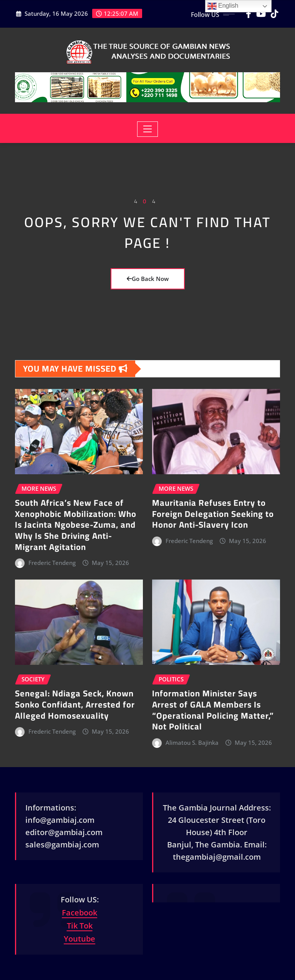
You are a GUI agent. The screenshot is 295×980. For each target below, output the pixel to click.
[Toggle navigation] (148, 129)
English (223, 6)
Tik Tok (80, 926)
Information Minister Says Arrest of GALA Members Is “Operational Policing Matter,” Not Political (213, 710)
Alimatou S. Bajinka (192, 742)
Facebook (80, 913)
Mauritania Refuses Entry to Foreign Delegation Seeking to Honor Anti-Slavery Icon (213, 514)
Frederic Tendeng (52, 563)
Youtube (80, 939)
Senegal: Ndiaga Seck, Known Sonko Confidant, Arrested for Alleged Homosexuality (75, 704)
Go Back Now (148, 279)
